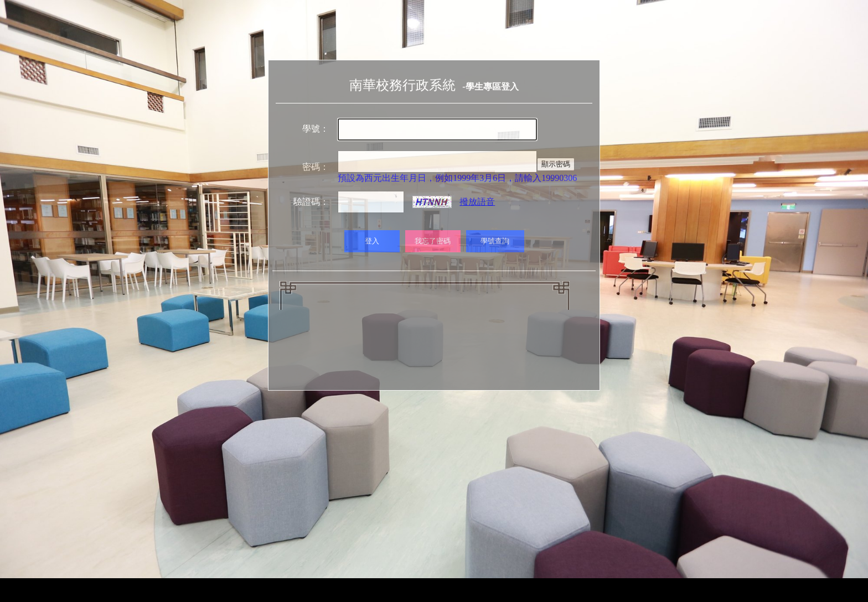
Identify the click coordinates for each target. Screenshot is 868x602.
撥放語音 (477, 202)
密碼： (316, 167)
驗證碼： (311, 202)
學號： (316, 129)
